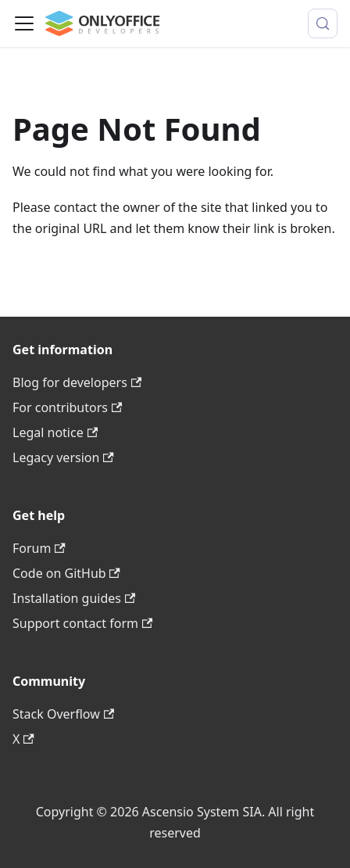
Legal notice (55, 432)
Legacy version (63, 457)
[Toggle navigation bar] (24, 23)
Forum (39, 548)
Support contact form (82, 623)
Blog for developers (77, 382)
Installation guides (74, 598)
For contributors (67, 407)
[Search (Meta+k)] (323, 23)
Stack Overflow (63, 714)
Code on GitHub (66, 573)
